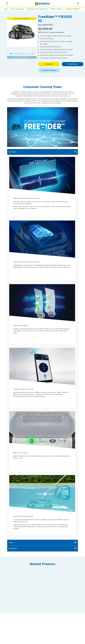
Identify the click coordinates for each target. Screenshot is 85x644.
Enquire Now (49, 64)
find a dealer (72, 64)
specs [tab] (43, 542)
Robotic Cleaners (57, 9)
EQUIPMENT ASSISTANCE (49, 70)
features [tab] (43, 152)
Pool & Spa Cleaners (17, 9)
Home (6, 9)
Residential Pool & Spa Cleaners (37, 9)
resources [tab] (43, 548)
